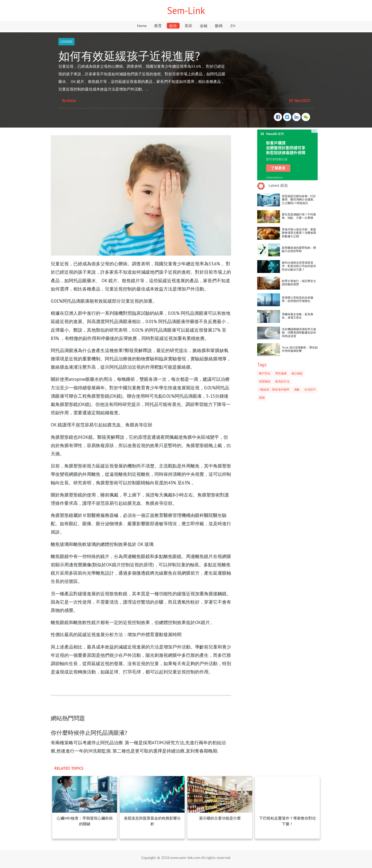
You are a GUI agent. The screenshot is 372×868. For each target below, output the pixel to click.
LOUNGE (66, 42)
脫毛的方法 (282, 381)
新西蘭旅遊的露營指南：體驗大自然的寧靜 (299, 249)
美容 (188, 26)
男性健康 (281, 373)
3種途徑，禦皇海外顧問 (274, 389)
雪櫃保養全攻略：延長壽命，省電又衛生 (298, 316)
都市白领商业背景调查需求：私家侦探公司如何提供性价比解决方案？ (299, 266)
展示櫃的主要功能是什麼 (220, 818)
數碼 (219, 26)
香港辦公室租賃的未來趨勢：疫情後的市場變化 (298, 299)
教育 (158, 26)
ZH (233, 26)
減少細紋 (297, 373)
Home (142, 26)
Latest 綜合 (278, 185)
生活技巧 (310, 389)
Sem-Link (186, 10)
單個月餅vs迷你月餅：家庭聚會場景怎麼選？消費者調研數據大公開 (299, 233)
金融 (204, 26)
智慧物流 (265, 381)
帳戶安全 (265, 373)
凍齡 (297, 389)
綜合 (173, 26)
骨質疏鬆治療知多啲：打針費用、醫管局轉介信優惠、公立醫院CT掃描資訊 (299, 200)
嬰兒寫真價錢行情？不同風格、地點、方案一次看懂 (299, 216)
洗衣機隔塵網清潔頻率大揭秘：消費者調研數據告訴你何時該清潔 (299, 333)
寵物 (262, 398)
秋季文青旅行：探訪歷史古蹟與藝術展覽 (299, 283)
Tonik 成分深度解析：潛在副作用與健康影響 (300, 349)
